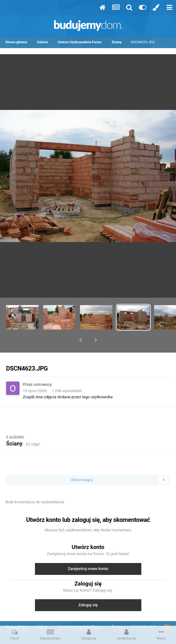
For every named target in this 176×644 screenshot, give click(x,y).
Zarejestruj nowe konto (88, 553)
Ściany (14, 428)
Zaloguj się (88, 589)
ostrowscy (43, 369)
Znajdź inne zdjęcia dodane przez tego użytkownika (68, 381)
